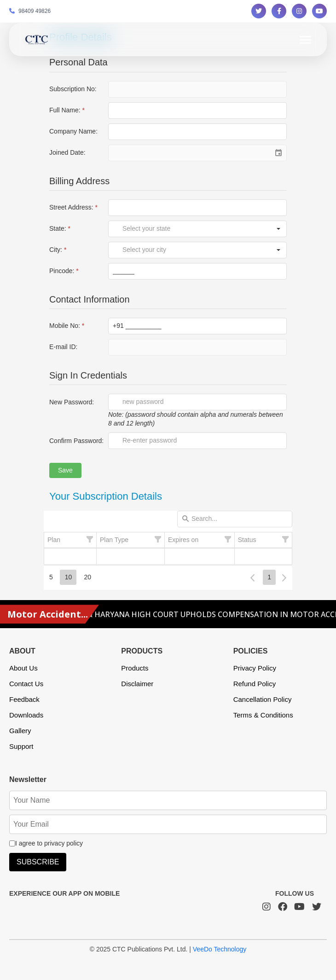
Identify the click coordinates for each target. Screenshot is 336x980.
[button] (278, 229)
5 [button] (51, 577)
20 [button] (87, 577)
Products (135, 668)
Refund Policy (255, 684)
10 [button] (69, 577)
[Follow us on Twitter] (259, 11)
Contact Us (26, 684)
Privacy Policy (255, 668)
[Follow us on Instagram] (299, 11)
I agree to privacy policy (46, 843)
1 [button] (269, 577)
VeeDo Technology (220, 949)
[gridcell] (70, 556)
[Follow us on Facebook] (279, 11)
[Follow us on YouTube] (319, 11)
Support (21, 746)
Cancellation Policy (263, 699)
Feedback (24, 699)
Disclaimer (137, 684)
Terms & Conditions (263, 715)
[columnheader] (70, 540)
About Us (23, 668)
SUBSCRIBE (38, 862)
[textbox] (197, 111)
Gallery (20, 731)
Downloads (26, 715)
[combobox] (190, 229)
